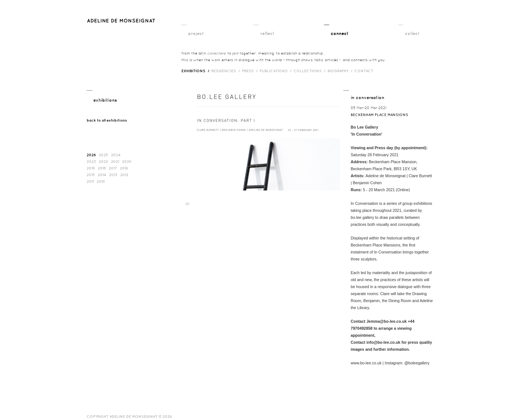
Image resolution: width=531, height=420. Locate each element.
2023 (91, 161)
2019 (91, 168)
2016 (124, 168)
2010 (101, 181)
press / (251, 71)
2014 (102, 175)
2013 (113, 175)
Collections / (310, 71)
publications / (277, 71)
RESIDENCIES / (227, 71)
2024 (116, 155)
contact (364, 71)
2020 (127, 161)
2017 (113, 168)
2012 (124, 175)
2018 (102, 168)
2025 (103, 155)
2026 (91, 155)
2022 (103, 161)
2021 (115, 161)
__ (184, 22)
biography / (341, 71)
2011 (90, 181)
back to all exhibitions (107, 120)
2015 (91, 175)
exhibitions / (196, 71)
